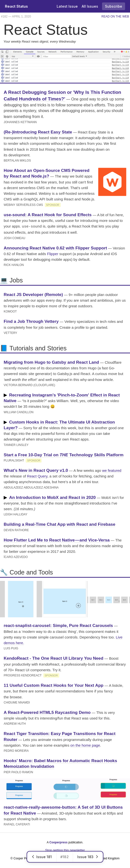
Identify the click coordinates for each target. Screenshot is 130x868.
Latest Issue (67, 6)
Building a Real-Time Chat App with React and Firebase (59, 524)
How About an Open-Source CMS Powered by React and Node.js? (46, 173)
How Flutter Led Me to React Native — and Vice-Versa (57, 540)
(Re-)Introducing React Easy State (38, 132)
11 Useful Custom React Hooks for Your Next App (54, 685)
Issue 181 (42, 857)
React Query (37, 476)
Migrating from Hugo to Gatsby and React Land (51, 362)
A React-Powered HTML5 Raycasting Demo (47, 712)
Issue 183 (88, 857)
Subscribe (114, 6)
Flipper (53, 253)
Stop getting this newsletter (65, 850)
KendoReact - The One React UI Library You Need (53, 658)
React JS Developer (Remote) (33, 294)
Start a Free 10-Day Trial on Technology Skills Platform (64, 454)
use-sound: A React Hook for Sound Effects (48, 215)
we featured (112, 470)
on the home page (85, 745)
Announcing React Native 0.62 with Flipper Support (55, 247)
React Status (16, 6)
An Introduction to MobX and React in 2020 (52, 497)
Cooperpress (58, 842)
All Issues (90, 6)
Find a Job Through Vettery (31, 321)
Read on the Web (115, 16)
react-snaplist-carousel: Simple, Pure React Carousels (58, 625)
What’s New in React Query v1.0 (36, 470)
